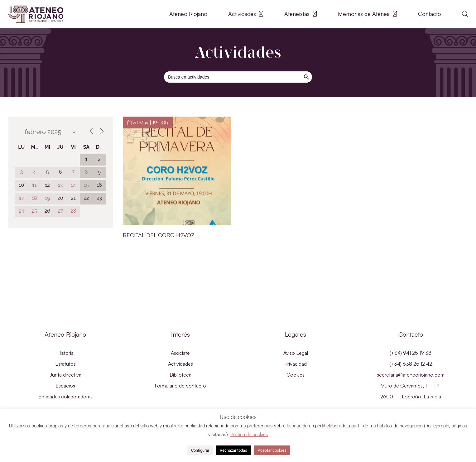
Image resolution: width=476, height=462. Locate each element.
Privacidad (296, 364)
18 (34, 198)
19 (47, 198)
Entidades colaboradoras (65, 397)
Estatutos (65, 364)
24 (21, 211)
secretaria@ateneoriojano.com (411, 375)
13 (60, 185)
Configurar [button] (200, 450)
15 (86, 185)
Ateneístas (301, 14)
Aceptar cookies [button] (272, 450)
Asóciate (180, 353)
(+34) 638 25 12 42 (411, 364)
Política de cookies (249, 435)
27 (60, 211)
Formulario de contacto (180, 386)
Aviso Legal (296, 353)
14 (73, 185)
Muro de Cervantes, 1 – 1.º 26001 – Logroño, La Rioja (411, 391)
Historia (65, 353)
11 (35, 185)
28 (73, 211)
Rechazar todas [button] (233, 450)
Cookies (296, 375)
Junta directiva (65, 375)
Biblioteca (180, 375)
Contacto (430, 14)
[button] (465, 14)
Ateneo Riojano (188, 14)
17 (21, 198)
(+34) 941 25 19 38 (411, 353)
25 (34, 211)
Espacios (65, 386)
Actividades (246, 14)
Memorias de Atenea (368, 14)
